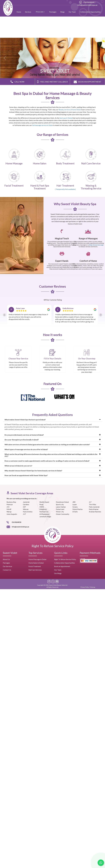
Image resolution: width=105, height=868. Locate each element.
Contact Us (7, 570)
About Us (6, 559)
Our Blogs (58, 573)
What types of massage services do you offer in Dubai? (26, 449)
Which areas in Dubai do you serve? (18, 466)
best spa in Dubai (66, 118)
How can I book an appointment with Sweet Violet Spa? (26, 475)
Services (28, 12)
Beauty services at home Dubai (70, 110)
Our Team (72, 12)
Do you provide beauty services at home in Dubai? (24, 435)
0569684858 (87, 2)
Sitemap (93, 587)
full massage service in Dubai (43, 125)
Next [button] (101, 306)
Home (19, 12)
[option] (29, 315)
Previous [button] (4, 306)
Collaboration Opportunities (90, 12)
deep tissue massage (96, 245)
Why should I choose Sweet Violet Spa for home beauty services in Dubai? (33, 471)
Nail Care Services (35, 570)
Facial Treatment (35, 566)
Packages (53, 12)
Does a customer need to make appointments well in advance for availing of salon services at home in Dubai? (47, 461)
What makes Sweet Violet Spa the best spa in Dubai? (25, 420)
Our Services (7, 566)
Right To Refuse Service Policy (53, 546)
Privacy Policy (85, 587)
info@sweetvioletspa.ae (87, 5)
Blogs (62, 12)
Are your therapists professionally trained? (22, 440)
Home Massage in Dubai (37, 559)
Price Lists (40, 12)
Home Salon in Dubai (36, 563)
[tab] (53, 420)
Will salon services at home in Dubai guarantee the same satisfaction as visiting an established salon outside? (47, 444)
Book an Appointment (62, 566)
